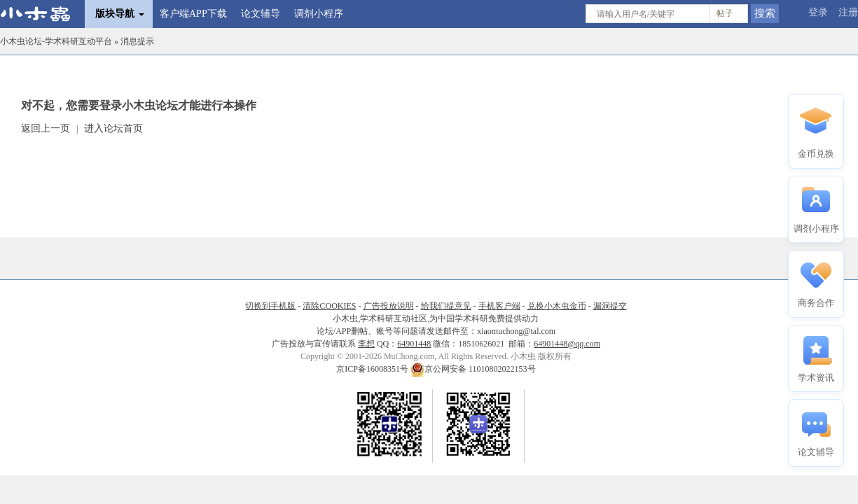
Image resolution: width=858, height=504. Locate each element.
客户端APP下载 (193, 14)
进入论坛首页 (113, 128)
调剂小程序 (319, 14)
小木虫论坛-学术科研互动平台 (56, 41)
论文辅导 (261, 14)
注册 (848, 12)
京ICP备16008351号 (373, 369)
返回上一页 (46, 128)
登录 (818, 12)
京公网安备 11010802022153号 (473, 369)
